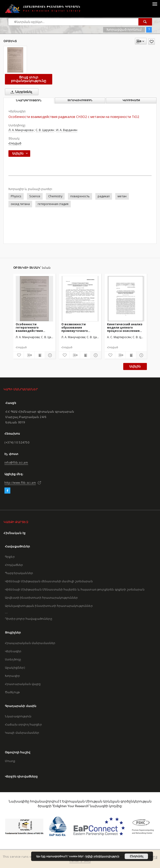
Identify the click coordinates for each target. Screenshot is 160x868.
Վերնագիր (13, 651)
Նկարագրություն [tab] (29, 101)
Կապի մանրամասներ (22, 733)
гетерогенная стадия (53, 204)
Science (35, 196)
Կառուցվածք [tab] (131, 100)
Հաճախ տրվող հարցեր (23, 724)
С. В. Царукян (45, 130)
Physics (16, 196)
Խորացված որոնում (124, 29)
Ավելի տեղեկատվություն (102, 856)
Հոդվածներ (14, 565)
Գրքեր (10, 557)
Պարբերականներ (19, 573)
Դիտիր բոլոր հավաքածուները (29, 619)
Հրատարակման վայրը (23, 684)
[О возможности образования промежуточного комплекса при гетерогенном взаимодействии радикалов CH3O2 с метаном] (80, 299)
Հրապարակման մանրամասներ (30, 643)
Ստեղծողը (13, 659)
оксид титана (20, 204)
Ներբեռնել (20, 92)
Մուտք (10, 761)
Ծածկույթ (12, 692)
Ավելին (135, 366)
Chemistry (55, 196)
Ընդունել (136, 856)
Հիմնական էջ (15, 533)
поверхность (80, 196)
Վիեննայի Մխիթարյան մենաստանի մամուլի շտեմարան (49, 581)
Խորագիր (12, 676)
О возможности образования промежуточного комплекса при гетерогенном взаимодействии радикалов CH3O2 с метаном (76, 328)
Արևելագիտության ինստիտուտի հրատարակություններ (49, 606)
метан (122, 196)
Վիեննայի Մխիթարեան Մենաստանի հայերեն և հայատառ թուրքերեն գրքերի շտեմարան (75, 589)
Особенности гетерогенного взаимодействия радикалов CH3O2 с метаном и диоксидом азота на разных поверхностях (33, 328)
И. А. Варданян (67, 130)
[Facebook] (7, 491)
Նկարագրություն (18, 716)
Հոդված (15, 143)
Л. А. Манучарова (21, 130)
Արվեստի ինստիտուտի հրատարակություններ (41, 598)
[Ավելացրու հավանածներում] (152, 42)
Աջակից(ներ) (15, 668)
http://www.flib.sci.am (20, 483)
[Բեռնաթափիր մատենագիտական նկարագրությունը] (29, 355)
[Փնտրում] (145, 22)
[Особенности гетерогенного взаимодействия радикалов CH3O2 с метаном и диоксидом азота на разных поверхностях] (34, 299)
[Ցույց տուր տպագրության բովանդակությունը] (40, 355)
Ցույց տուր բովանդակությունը (29, 79)
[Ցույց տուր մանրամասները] (49, 355)
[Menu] (155, 4)
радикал (104, 196)
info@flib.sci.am (16, 463)
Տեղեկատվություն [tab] (80, 100)
